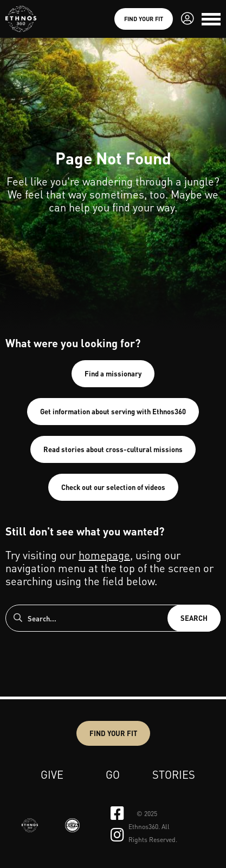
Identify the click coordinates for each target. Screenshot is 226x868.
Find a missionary (113, 373)
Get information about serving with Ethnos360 (113, 411)
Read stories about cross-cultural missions (113, 449)
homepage (104, 555)
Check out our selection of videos (113, 487)
